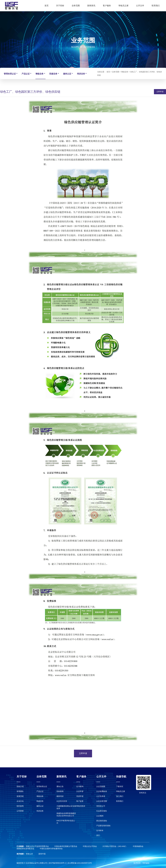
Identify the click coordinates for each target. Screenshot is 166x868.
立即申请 (160, 92)
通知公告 (60, 786)
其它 (98, 835)
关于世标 (60, 6)
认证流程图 (101, 786)
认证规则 (100, 816)
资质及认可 (101, 806)
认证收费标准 (102, 791)
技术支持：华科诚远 (141, 863)
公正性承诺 (101, 796)
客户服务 (107, 6)
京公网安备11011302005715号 (80, 863)
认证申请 (80, 791)
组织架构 (20, 806)
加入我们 (120, 796)
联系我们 (156, 6)
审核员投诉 (81, 806)
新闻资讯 (91, 6)
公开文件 (140, 6)
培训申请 (80, 796)
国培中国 (42, 854)
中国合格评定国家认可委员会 (66, 846)
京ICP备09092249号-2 (57, 863)
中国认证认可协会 (90, 846)
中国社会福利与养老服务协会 (51, 849)
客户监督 (80, 801)
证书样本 (100, 830)
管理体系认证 (11, 74)
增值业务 (40, 74)
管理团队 (20, 791)
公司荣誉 (20, 811)
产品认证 (27, 74)
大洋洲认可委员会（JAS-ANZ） (115, 846)
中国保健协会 (138, 846)
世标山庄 (30, 854)
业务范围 (76, 6)
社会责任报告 (102, 811)
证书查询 (80, 786)
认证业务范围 (102, 801)
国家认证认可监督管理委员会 (38, 846)
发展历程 (20, 796)
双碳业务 (54, 74)
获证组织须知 (102, 821)
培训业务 (82, 74)
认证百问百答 (62, 801)
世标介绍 (20, 786)
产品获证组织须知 (103, 826)
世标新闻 (60, 791)
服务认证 (68, 74)
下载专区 (120, 786)
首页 (47, 6)
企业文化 (20, 801)
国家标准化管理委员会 (26, 849)
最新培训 (60, 796)
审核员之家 (123, 6)
